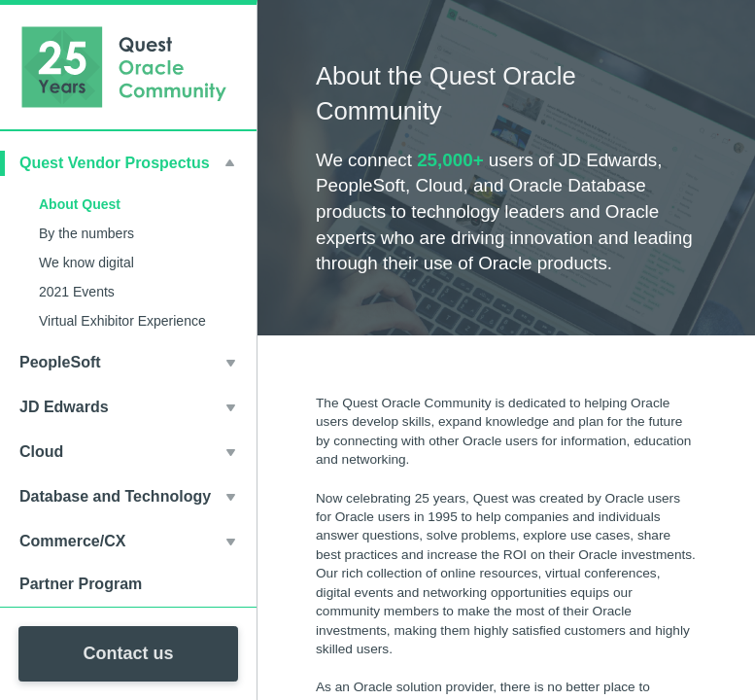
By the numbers (86, 233)
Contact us (128, 653)
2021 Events (77, 292)
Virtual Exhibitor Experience (122, 321)
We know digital (86, 262)
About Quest (80, 204)
